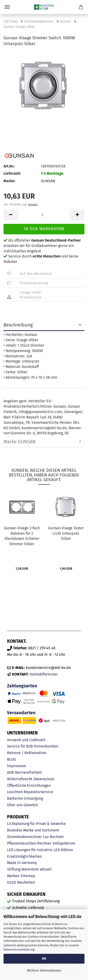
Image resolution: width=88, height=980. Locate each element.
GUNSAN (48, 181)
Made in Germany (22, 863)
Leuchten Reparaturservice (30, 792)
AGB (10, 772)
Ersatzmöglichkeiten (24, 856)
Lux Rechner (53, 837)
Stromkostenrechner (24, 837)
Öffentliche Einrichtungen (29, 786)
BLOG (11, 759)
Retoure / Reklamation (27, 753)
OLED (11, 882)
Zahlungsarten (22, 686)
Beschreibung (18, 325)
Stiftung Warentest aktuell (29, 869)
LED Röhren (63, 850)
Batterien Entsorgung (25, 798)
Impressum (17, 766)
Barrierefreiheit (28, 772)
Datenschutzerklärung (19, 949)
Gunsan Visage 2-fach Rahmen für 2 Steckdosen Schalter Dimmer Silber (22, 536)
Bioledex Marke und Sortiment (33, 830)
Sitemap (28, 876)
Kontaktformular (44, 674)
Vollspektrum (64, 843)
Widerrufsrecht (20, 779)
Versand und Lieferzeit (26, 740)
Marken (13, 876)
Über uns (15, 805)
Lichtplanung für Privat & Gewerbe (36, 824)
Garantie (31, 805)
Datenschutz (44, 779)
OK (44, 959)
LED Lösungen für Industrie (30, 850)
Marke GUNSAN (20, 442)
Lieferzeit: (12, 173)
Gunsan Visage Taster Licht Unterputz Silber (66, 533)
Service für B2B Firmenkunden (33, 746)
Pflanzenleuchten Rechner (29, 843)
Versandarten (21, 713)
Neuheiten (26, 882)
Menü (7, 7)
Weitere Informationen (44, 971)
